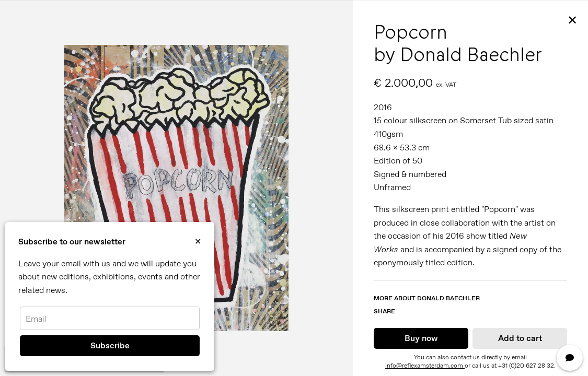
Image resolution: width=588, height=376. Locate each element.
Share (384, 311)
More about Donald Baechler (427, 298)
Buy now (421, 338)
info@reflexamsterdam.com (425, 366)
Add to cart (520, 338)
